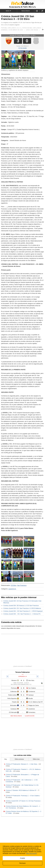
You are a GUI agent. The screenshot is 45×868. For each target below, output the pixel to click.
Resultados (26, 11)
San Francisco (22, 585)
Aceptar (22, 858)
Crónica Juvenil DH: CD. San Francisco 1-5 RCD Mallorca (22, 608)
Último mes (36, 759)
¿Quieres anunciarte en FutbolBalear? (23, 666)
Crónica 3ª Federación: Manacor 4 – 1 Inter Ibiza (21, 764)
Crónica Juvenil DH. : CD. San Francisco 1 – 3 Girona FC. (22, 614)
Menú (8, 11)
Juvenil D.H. (12, 589)
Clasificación (30, 716)
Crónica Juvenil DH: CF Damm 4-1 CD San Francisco (23, 801)
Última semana (19, 759)
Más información (31, 853)
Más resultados (16, 716)
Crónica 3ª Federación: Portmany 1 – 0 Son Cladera (23, 796)
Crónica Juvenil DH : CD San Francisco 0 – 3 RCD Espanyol (23, 611)
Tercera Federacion (22, 672)
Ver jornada (22, 48)
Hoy (6, 759)
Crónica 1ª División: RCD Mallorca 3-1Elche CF (21, 790)
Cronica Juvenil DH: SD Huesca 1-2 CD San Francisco (21, 606)
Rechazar (23, 863)
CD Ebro (14, 585)
